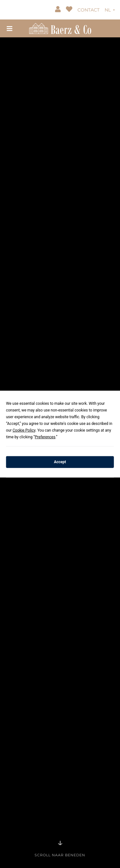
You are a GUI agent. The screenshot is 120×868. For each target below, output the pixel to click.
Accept (60, 462)
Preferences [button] (45, 437)
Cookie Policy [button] (24, 430)
